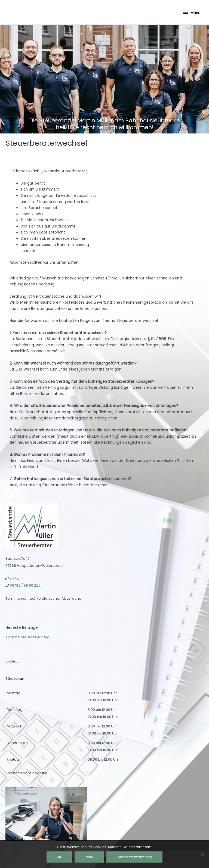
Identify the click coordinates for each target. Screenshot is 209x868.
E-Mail (15, 578)
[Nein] (202, 854)
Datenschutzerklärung (134, 857)
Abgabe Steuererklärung (27, 637)
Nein (89, 857)
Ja (59, 857)
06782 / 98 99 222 (25, 585)
